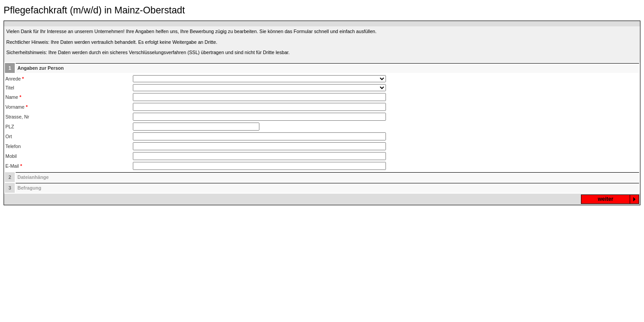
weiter (606, 199)
